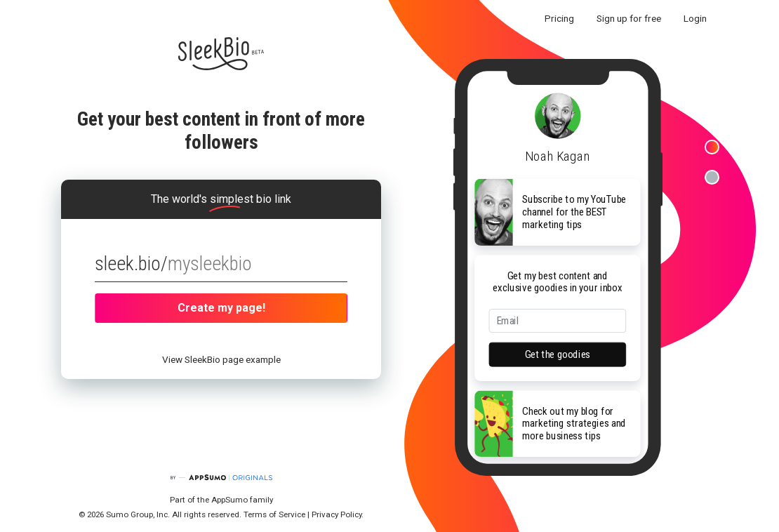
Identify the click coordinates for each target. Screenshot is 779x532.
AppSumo (231, 500)
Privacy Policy (337, 514)
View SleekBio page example (221, 359)
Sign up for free (629, 18)
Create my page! (221, 308)
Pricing (559, 18)
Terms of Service (274, 514)
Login (695, 18)
